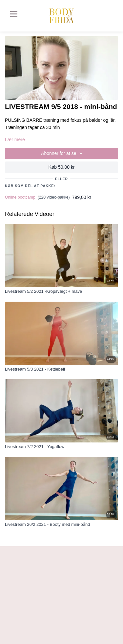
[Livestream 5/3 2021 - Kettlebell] (61, 369)
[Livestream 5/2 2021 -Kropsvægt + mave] (61, 291)
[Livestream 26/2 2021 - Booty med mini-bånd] (61, 525)
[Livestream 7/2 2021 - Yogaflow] (61, 447)
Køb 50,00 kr (61, 167)
